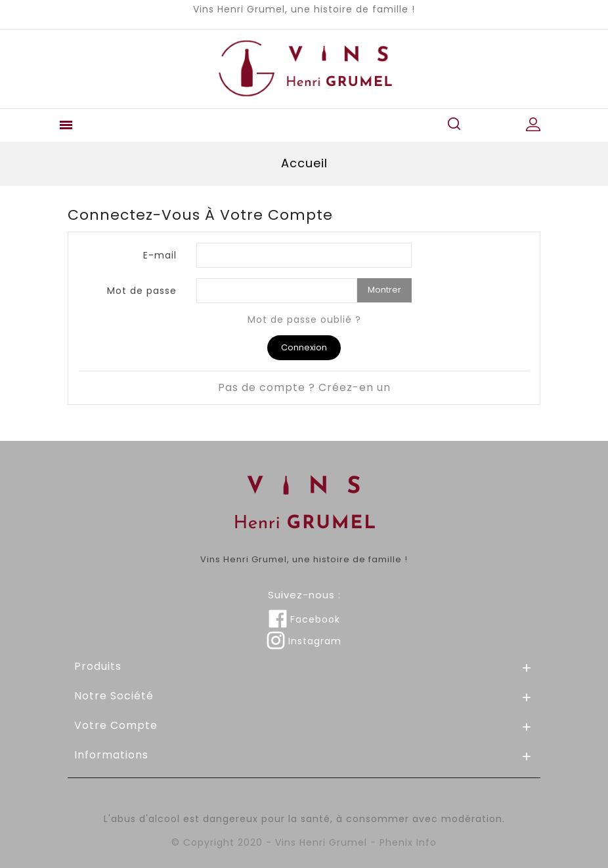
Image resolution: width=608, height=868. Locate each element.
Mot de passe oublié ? (304, 320)
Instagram (304, 641)
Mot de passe (142, 290)
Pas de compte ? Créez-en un (304, 387)
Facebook (304, 619)
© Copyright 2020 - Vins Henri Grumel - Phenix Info (304, 842)
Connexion (304, 347)
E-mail (160, 255)
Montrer (384, 290)
